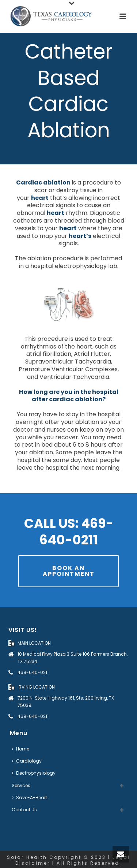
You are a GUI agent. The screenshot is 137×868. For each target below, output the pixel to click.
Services (21, 785)
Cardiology (27, 761)
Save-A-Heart (29, 798)
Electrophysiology (34, 773)
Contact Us (24, 810)
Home (20, 749)
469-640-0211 (33, 672)
